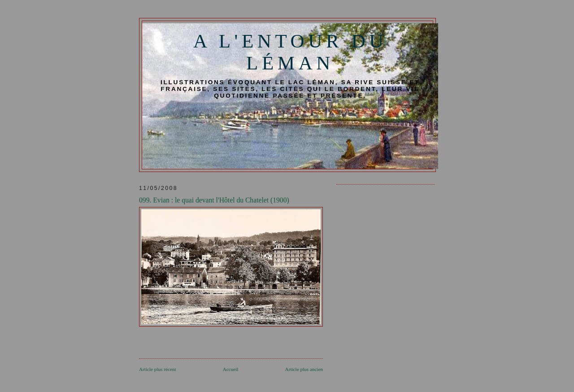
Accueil (231, 369)
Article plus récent (158, 369)
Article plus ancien (304, 369)
